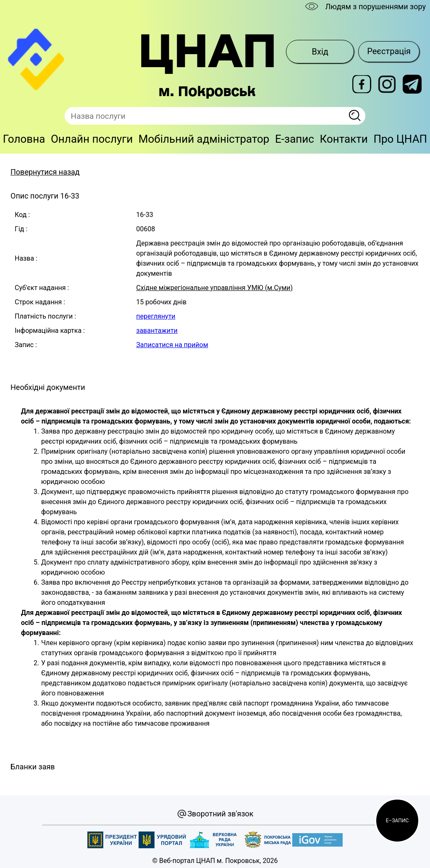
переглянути (156, 316)
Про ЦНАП (400, 139)
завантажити (157, 331)
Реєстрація (389, 51)
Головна (24, 139)
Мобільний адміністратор (204, 139)
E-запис (295, 139)
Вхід (320, 52)
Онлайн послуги (92, 139)
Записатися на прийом (172, 345)
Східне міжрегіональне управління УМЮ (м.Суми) (214, 288)
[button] (397, 821)
